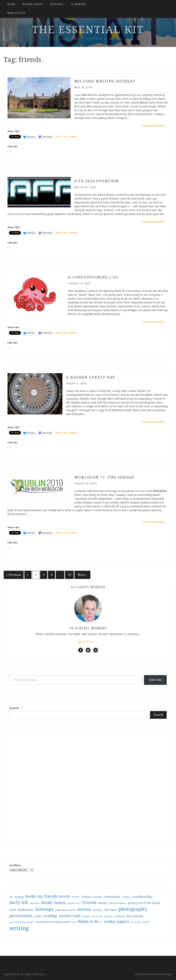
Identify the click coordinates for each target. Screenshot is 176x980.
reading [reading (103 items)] (50, 916)
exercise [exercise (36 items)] (35, 903)
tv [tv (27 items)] (101, 922)
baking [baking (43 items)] (19, 897)
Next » (82, 575)
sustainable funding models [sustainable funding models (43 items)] (53, 922)
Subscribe (155, 680)
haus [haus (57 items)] (13, 910)
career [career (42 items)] (75, 897)
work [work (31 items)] (146, 922)
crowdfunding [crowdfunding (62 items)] (142, 897)
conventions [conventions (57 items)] (112, 897)
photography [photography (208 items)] (133, 909)
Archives (15, 865)
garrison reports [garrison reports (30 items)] (117, 903)
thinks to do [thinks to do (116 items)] (88, 922)
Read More (88, 642)
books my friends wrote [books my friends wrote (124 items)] (47, 896)
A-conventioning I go (93, 277)
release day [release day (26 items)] (97, 917)
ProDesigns (165, 974)
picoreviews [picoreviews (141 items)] (21, 916)
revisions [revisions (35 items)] (119, 916)
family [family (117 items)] (47, 903)
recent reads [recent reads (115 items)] (70, 916)
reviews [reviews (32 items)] (108, 916)
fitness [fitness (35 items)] (71, 903)
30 (69, 575)
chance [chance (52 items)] (86, 897)
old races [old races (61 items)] (110, 910)
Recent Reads (33, 4)
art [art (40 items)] (11, 897)
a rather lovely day (91, 377)
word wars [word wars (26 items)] (136, 922)
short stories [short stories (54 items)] (135, 916)
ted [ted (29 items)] (74, 922)
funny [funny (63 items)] (103, 903)
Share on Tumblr (66, 137)
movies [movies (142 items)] (84, 909)
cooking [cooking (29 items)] (126, 897)
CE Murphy (78, 4)
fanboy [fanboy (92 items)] (60, 903)
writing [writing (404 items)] (19, 928)
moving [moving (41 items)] (97, 910)
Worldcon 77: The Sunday (104, 477)
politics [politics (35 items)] (38, 916)
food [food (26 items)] (78, 903)
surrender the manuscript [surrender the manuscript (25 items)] (21, 922)
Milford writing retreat (105, 81)
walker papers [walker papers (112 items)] (117, 922)
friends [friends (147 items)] (89, 903)
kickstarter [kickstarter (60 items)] (26, 910)
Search (14, 708)
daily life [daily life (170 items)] (19, 903)
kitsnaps (57, 4)
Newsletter (16, 13)
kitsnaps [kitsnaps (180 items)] (44, 909)
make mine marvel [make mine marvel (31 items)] (65, 910)
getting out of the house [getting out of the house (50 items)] (144, 903)
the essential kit (88, 30)
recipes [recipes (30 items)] (86, 916)
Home (11, 4)
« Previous (14, 575)
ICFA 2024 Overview (97, 181)
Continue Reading (155, 126)
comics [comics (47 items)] (97, 897)
